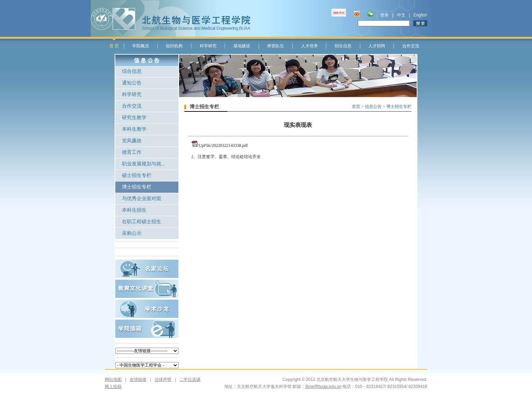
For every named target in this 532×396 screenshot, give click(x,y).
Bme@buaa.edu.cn (323, 387)
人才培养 (309, 46)
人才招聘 (377, 46)
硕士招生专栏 (137, 175)
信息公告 (374, 107)
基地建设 (242, 46)
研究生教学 (134, 118)
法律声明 (163, 380)
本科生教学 (134, 129)
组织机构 (174, 46)
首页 (356, 107)
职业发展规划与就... (144, 164)
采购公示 (132, 233)
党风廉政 (132, 141)
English (420, 15)
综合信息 (132, 71)
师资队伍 (275, 46)
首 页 (114, 46)
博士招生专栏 (137, 187)
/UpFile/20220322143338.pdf (223, 145)
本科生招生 (134, 210)
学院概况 (141, 46)
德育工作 (132, 152)
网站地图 (113, 380)
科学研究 (208, 46)
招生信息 (343, 46)
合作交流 (411, 46)
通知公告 (132, 83)
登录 (384, 15)
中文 (401, 15)
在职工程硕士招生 (142, 222)
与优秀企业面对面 (142, 199)
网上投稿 (113, 387)
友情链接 (138, 380)
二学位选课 (186, 380)
